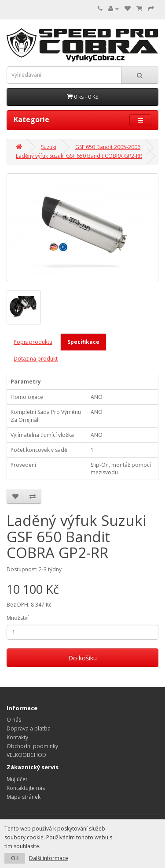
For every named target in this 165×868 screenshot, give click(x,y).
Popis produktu (33, 342)
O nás (14, 720)
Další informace (49, 858)
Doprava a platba (29, 728)
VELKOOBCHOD (26, 755)
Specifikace (83, 342)
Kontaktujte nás (26, 788)
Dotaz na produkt (36, 359)
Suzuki (49, 147)
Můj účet (17, 779)
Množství (18, 618)
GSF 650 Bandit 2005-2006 (108, 147)
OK (15, 858)
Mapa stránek (24, 797)
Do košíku (82, 658)
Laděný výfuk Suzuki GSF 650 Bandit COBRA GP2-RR (79, 156)
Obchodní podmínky (32, 746)
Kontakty (17, 737)
